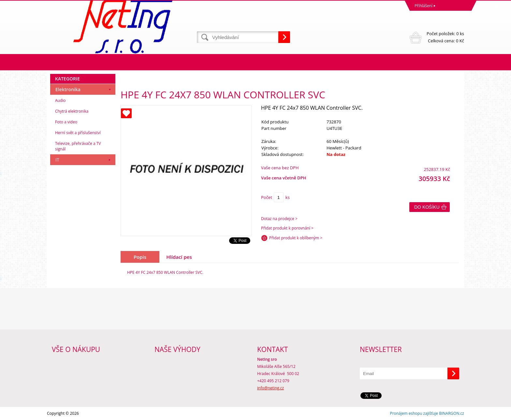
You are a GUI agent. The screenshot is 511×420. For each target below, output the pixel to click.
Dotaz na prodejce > (279, 219)
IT (57, 160)
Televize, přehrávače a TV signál (78, 146)
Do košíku (427, 207)
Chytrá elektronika (72, 111)
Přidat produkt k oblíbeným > (296, 238)
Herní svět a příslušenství (78, 133)
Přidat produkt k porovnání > (287, 228)
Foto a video (66, 122)
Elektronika (68, 89)
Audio (60, 100)
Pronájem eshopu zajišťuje (414, 413)
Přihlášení (423, 6)
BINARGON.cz (452, 413)
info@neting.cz (270, 388)
